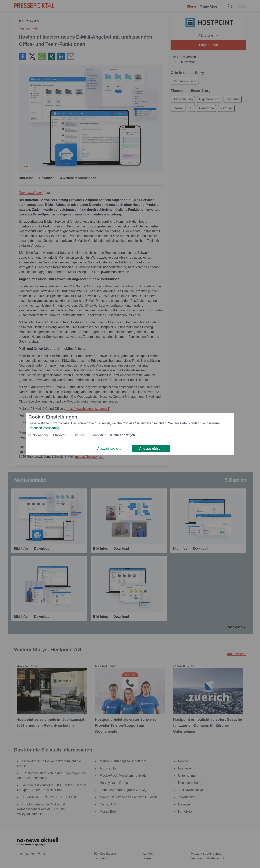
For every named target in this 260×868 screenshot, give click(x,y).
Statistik (79, 435)
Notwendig (40, 435)
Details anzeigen (123, 435)
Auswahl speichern (111, 449)
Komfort (61, 435)
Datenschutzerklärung (44, 428)
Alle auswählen (151, 449)
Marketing (99, 435)
